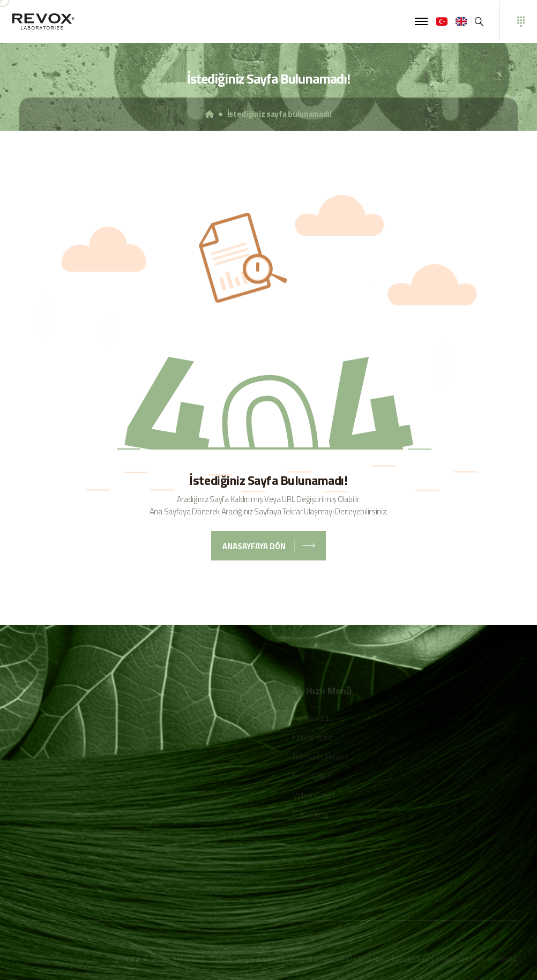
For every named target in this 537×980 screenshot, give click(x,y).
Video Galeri (314, 796)
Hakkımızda (313, 719)
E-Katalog (310, 815)
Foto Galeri (312, 776)
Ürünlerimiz (312, 738)
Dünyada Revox (320, 757)
